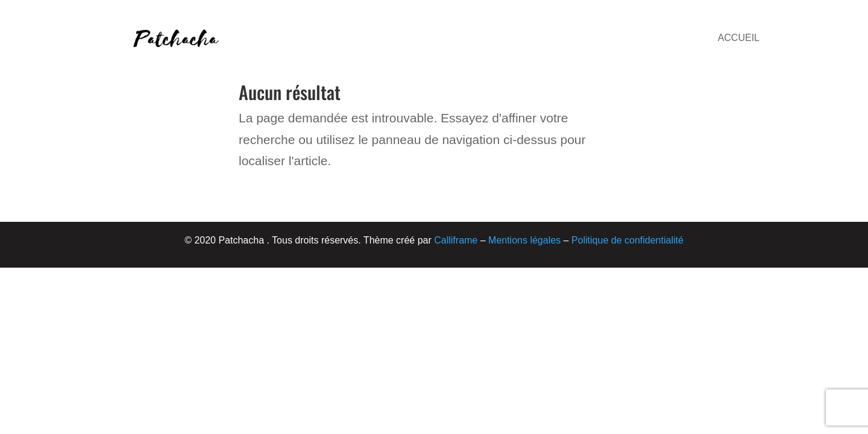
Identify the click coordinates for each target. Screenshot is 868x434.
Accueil (739, 38)
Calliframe (456, 240)
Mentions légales (524, 240)
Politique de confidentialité (627, 240)
